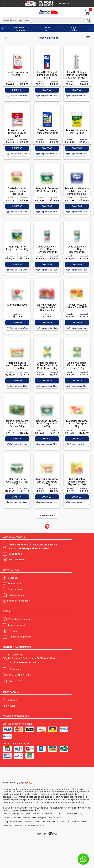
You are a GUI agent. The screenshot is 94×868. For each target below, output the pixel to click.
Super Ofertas (74, 29)
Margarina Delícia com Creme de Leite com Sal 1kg (17, 366)
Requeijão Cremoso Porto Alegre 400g (47, 190)
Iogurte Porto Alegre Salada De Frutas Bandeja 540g (17, 424)
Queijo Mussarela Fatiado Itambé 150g (47, 132)
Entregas (13, 631)
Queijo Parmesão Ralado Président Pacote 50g (17, 191)
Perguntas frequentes (19, 619)
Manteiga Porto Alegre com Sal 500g (17, 248)
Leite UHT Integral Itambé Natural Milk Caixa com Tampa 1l (77, 75)
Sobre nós (13, 578)
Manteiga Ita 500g (17, 305)
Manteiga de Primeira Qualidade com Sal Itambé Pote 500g (77, 191)
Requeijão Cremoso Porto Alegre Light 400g (47, 424)
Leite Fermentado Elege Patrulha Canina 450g (47, 307)
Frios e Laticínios (48, 38)
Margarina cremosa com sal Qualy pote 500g (47, 482)
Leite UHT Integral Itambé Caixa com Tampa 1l (47, 75)
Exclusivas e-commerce (19, 29)
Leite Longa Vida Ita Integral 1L (17, 74)
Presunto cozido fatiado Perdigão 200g (17, 133)
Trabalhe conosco (17, 595)
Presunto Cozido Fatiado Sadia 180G (77, 306)
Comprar (17, 90)
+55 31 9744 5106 (22, 675)
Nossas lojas (15, 584)
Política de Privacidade (18, 601)
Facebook (12, 700)
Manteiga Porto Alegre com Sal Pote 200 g (17, 482)
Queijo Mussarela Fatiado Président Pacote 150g (77, 366)
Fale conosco (15, 589)
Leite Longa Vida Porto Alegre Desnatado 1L (77, 249)
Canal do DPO (15, 681)
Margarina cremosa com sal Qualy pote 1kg (77, 424)
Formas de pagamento (20, 637)
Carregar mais (47, 516)
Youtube (12, 706)
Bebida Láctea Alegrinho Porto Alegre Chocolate (77, 482)
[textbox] (47, 20)
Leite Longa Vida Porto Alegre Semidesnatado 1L (47, 249)
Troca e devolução (17, 625)
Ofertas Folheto (46, 29)
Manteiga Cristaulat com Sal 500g (77, 132)
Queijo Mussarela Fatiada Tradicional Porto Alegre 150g (47, 366)
